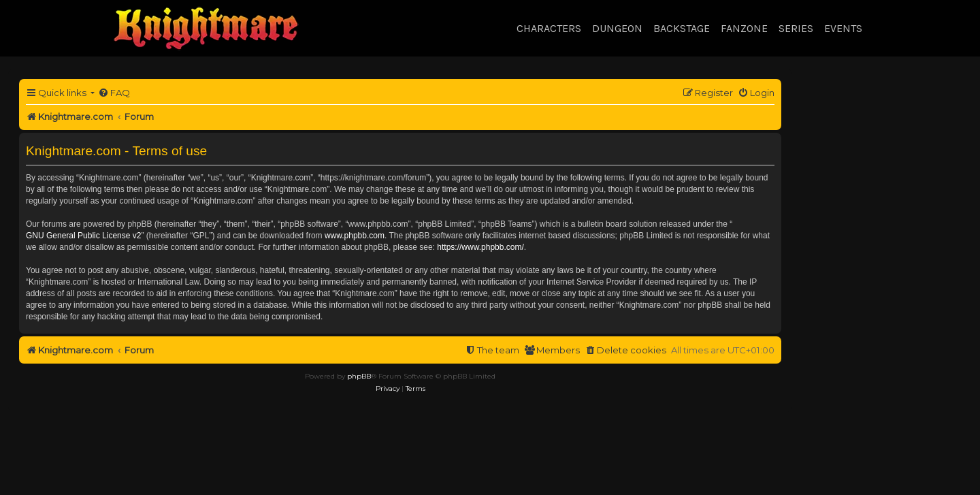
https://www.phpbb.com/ (480, 247)
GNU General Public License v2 (83, 236)
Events (843, 28)
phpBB (359, 376)
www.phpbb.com (355, 236)
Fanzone (744, 28)
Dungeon (617, 28)
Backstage (682, 28)
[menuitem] (114, 93)
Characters (549, 28)
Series (796, 28)
